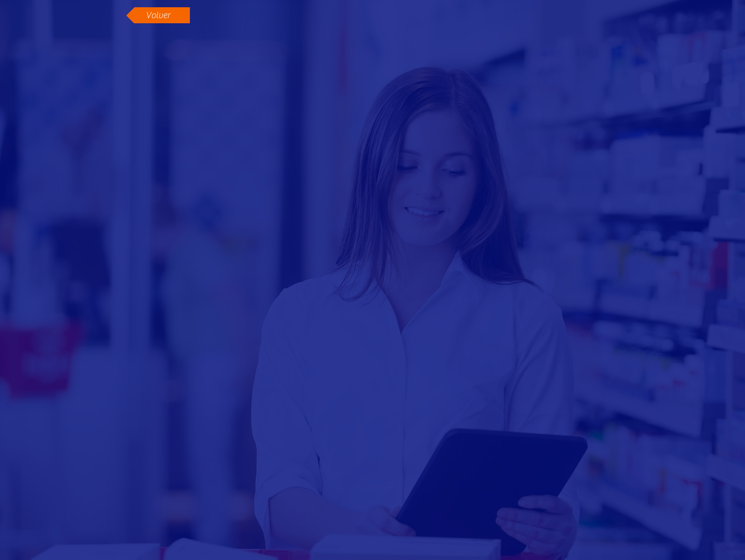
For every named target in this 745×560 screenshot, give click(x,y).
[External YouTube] (373, 206)
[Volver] (158, 15)
